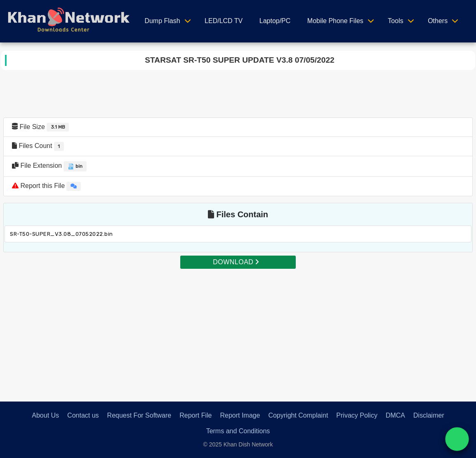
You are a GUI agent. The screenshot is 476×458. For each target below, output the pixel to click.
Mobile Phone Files (335, 21)
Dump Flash (162, 21)
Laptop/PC (275, 21)
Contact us (83, 415)
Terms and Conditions (238, 431)
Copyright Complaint (298, 415)
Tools (395, 21)
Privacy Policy (357, 415)
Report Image (240, 415)
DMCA (395, 415)
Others (438, 21)
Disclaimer (429, 415)
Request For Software (139, 415)
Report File (196, 415)
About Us (45, 415)
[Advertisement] (238, 327)
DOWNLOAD (236, 262)
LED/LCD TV (224, 21)
